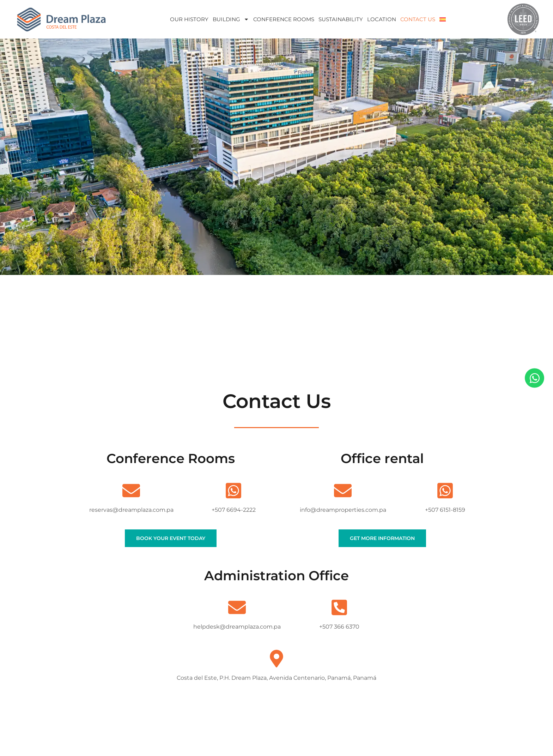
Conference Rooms (284, 19)
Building (231, 19)
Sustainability (341, 19)
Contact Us (418, 19)
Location (382, 19)
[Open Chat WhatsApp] (534, 378)
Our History (189, 19)
